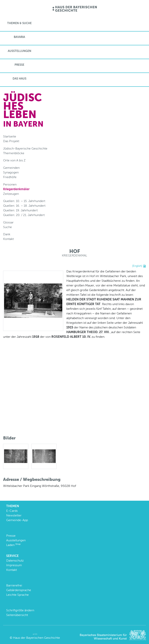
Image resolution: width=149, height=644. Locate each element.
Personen (10, 184)
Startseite (10, 136)
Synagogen (11, 172)
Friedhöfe (10, 177)
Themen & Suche (19, 23)
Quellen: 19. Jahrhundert (20, 210)
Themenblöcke (14, 153)
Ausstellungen (19, 51)
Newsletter (14, 515)
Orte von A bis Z (14, 160)
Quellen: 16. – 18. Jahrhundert (24, 206)
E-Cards (12, 511)
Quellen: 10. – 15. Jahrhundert (24, 201)
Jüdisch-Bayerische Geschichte (25, 148)
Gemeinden (11, 168)
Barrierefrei (14, 585)
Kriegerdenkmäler (16, 189)
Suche (7, 227)
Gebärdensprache (19, 590)
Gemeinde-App (17, 520)
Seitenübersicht (17, 615)
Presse (19, 65)
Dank (7, 234)
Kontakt (8, 239)
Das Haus (19, 79)
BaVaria (19, 37)
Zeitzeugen (11, 194)
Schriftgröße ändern (20, 610)
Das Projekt (11, 141)
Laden (13, 545)
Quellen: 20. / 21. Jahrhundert (24, 215)
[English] (137, 266)
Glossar (8, 222)
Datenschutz (15, 560)
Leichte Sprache (17, 595)
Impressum (14, 565)
